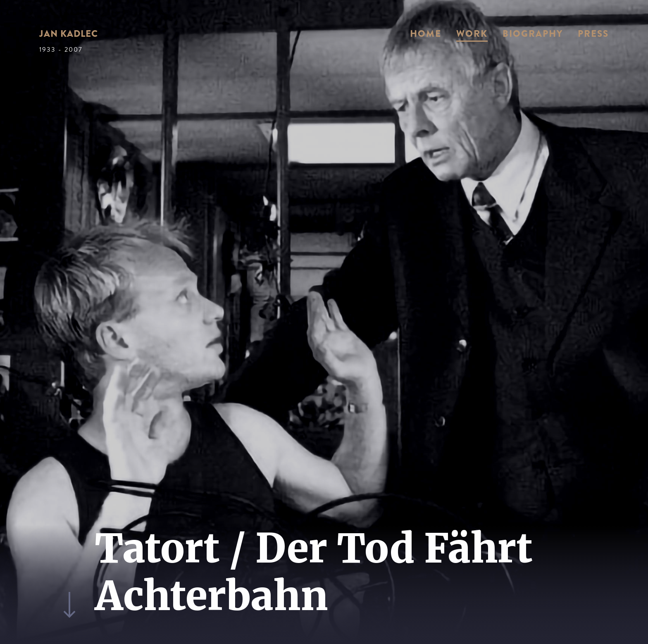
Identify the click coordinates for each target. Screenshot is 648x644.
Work (472, 34)
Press (593, 34)
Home (426, 34)
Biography (533, 34)
